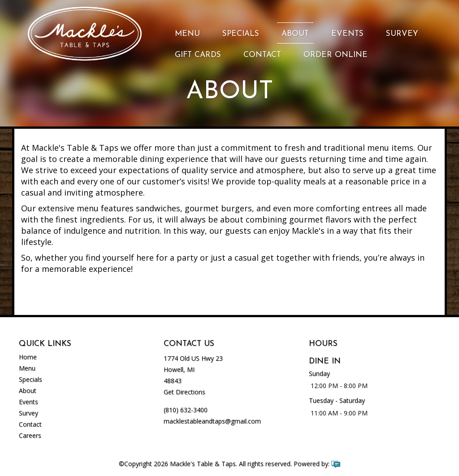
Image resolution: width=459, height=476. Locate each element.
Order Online (336, 55)
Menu (187, 34)
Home (28, 357)
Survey (402, 34)
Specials (241, 34)
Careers (30, 435)
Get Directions (184, 392)
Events (347, 34)
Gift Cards (198, 55)
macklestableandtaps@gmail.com (212, 421)
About (295, 34)
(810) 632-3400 (186, 410)
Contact (262, 55)
